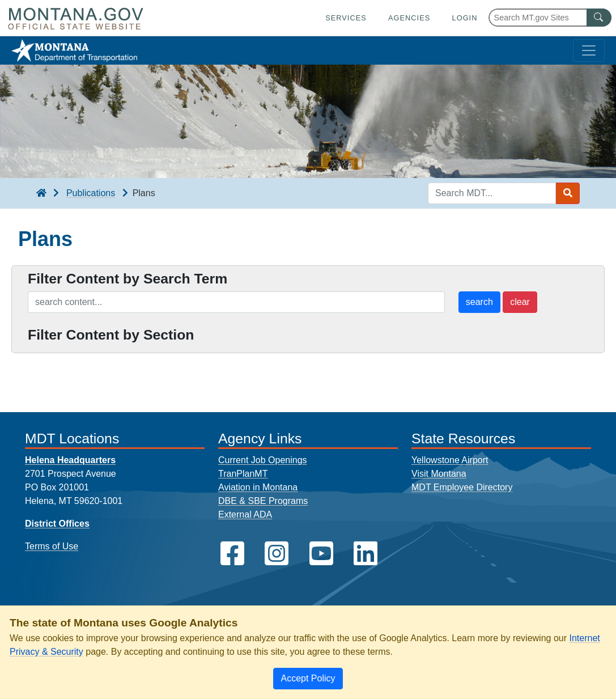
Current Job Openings (263, 460)
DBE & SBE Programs (263, 501)
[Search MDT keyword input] (492, 193)
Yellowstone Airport (450, 460)
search (479, 302)
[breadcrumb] (41, 193)
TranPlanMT (243, 474)
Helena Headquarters (70, 460)
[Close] (308, 679)
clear (520, 302)
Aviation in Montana (258, 487)
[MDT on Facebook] (232, 554)
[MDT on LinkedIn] (366, 554)
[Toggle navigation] (589, 50)
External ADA (245, 514)
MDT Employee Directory (462, 487)
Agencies (409, 18)
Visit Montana (439, 474)
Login (465, 18)
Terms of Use (52, 546)
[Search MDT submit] (568, 193)
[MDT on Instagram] (277, 554)
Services (346, 18)
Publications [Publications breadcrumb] (91, 193)
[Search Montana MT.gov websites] (550, 18)
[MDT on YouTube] (321, 554)
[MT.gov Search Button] (599, 18)
